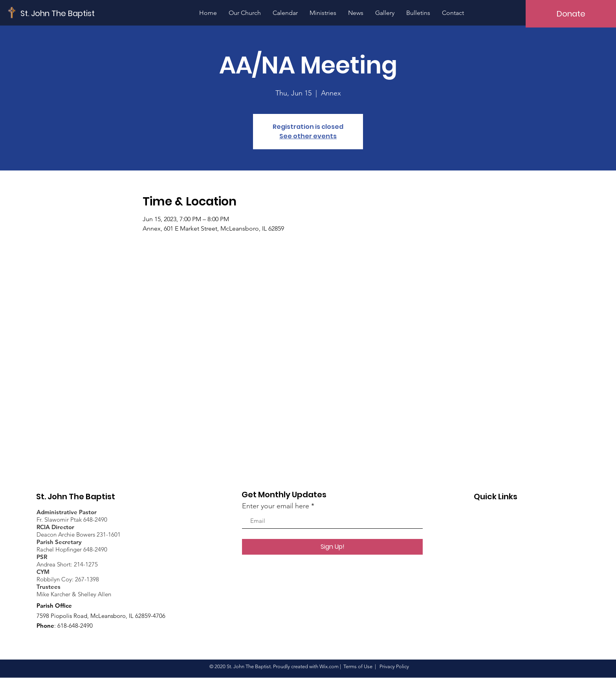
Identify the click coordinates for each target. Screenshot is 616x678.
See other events (308, 136)
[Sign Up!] (332, 547)
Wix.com (329, 666)
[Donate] (571, 14)
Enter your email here (276, 506)
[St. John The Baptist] (58, 13)
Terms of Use (358, 666)
